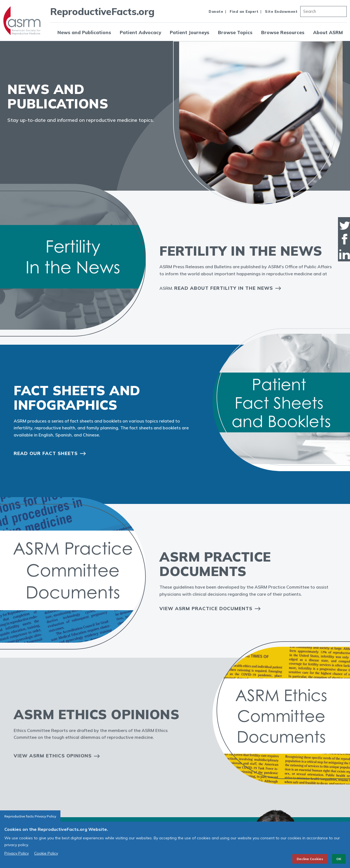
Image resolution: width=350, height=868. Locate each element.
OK (339, 859)
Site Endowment (281, 11)
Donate (216, 11)
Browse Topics (235, 32)
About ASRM (328, 32)
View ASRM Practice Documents (206, 608)
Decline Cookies (310, 859)
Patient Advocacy (140, 32)
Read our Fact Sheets (46, 453)
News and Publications (84, 32)
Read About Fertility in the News (224, 288)
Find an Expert (244, 11)
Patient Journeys (189, 32)
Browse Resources (283, 32)
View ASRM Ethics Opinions (53, 756)
